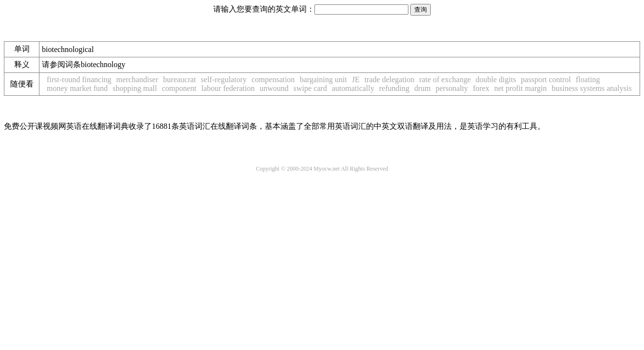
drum (423, 88)
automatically (353, 88)
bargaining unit (323, 79)
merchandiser (137, 79)
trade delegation (390, 79)
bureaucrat (180, 79)
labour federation (228, 88)
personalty (452, 88)
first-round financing (79, 79)
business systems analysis (591, 88)
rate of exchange (445, 79)
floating (588, 79)
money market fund (77, 88)
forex (481, 88)
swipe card (310, 88)
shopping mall (135, 88)
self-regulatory (224, 79)
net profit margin (520, 88)
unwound (274, 88)
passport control (546, 79)
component (179, 88)
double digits (496, 79)
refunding (394, 88)
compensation (273, 79)
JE (356, 79)
